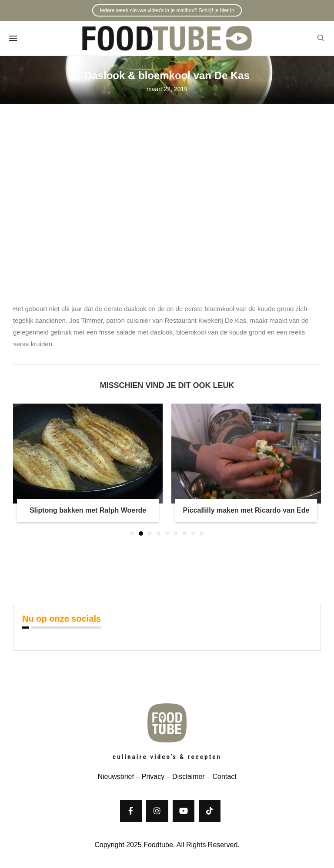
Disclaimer (189, 777)
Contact (224, 777)
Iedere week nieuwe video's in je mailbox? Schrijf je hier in (167, 10)
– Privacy (149, 777)
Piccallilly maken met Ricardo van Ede (246, 510)
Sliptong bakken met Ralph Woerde (88, 510)
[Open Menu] (13, 38)
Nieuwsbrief (116, 777)
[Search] (321, 38)
